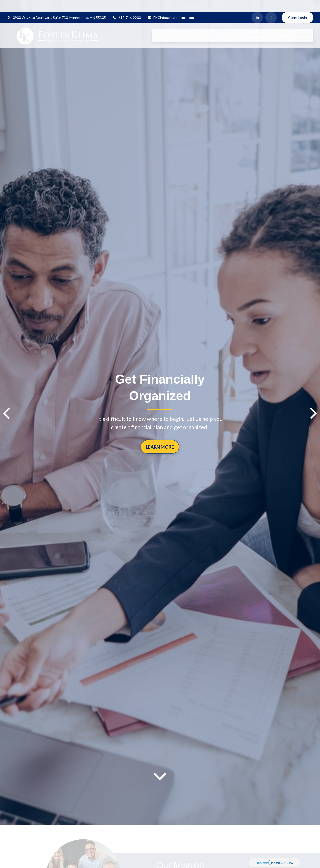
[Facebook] (271, 6)
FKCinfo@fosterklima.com (171, 6)
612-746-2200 (127, 6)
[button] (164, 24)
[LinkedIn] (257, 6)
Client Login (298, 6)
